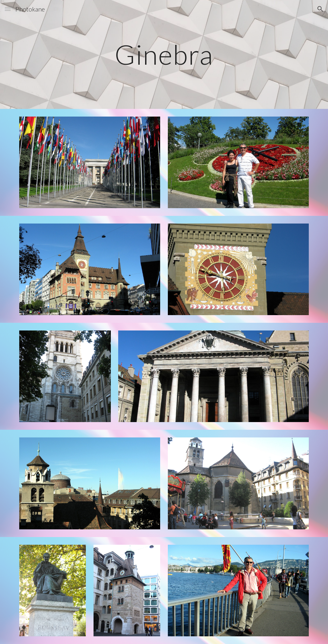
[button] (8, 9)
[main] (164, 54)
